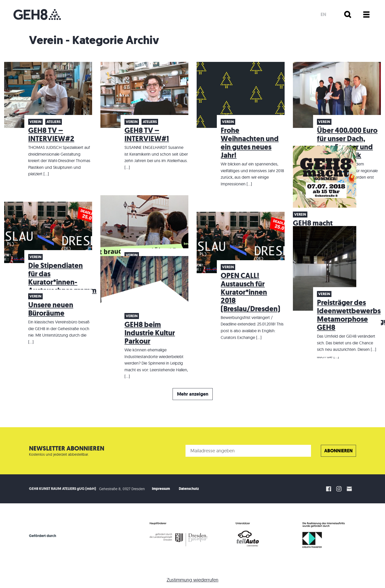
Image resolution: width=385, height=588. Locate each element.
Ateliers (54, 122)
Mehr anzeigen (193, 394)
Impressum (161, 489)
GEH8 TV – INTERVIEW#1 (147, 135)
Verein (35, 122)
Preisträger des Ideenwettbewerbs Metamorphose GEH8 (349, 315)
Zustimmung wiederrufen (192, 580)
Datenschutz (189, 489)
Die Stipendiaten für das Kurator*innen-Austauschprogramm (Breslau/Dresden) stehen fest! (62, 286)
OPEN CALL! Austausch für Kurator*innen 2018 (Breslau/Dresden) (250, 292)
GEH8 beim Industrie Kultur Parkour (150, 333)
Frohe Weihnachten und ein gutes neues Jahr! (250, 143)
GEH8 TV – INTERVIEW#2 (51, 135)
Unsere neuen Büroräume (51, 309)
